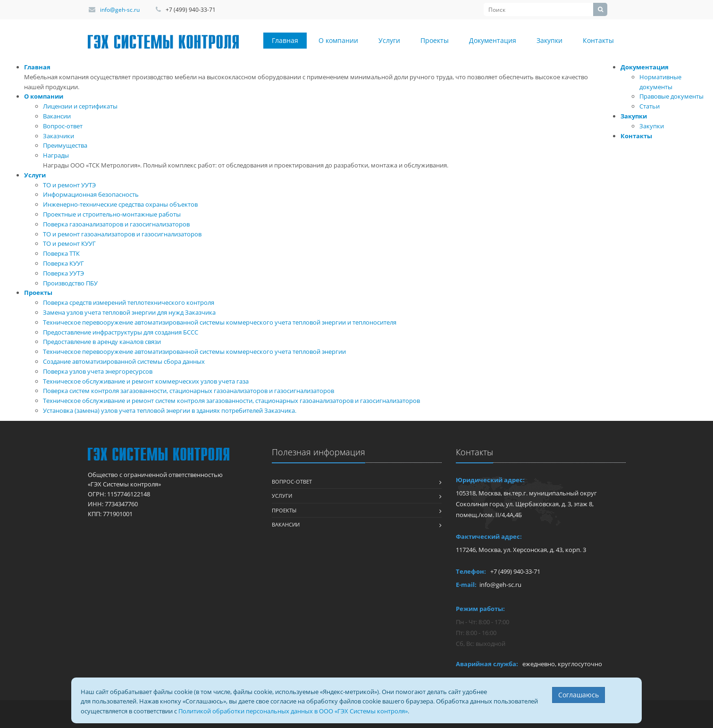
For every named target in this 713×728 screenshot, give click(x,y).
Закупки (549, 40)
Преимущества (65, 145)
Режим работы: (480, 609)
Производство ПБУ (70, 283)
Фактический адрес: (489, 536)
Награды (56, 155)
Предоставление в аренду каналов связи (102, 342)
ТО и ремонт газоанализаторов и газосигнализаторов (122, 234)
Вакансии (57, 116)
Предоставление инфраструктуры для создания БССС (121, 332)
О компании (338, 40)
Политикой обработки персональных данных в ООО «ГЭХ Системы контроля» (293, 711)
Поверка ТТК (61, 253)
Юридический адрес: (490, 480)
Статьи (650, 106)
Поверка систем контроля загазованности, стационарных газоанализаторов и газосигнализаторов (189, 391)
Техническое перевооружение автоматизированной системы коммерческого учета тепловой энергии (194, 351)
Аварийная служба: (487, 664)
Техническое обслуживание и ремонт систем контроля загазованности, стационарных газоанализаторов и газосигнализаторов (231, 401)
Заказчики (59, 136)
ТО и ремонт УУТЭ (69, 185)
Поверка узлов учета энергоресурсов (98, 371)
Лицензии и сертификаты (80, 106)
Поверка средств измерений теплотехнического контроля (129, 302)
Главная (285, 40)
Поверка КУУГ (63, 263)
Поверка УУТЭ (63, 273)
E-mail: (466, 585)
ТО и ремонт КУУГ (69, 243)
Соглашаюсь (579, 695)
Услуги (389, 40)
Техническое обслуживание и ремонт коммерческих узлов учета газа (146, 381)
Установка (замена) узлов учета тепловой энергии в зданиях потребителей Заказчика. (170, 410)
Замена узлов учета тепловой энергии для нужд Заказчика (129, 312)
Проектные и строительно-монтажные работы (112, 214)
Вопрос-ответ (63, 126)
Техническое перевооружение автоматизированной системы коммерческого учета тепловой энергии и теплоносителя (220, 322)
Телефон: (471, 571)
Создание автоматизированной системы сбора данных (124, 361)
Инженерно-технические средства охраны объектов (120, 204)
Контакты (598, 40)
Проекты (435, 40)
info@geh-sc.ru (120, 10)
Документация (493, 40)
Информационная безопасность (91, 194)
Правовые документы (671, 96)
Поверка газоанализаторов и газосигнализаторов (116, 224)
